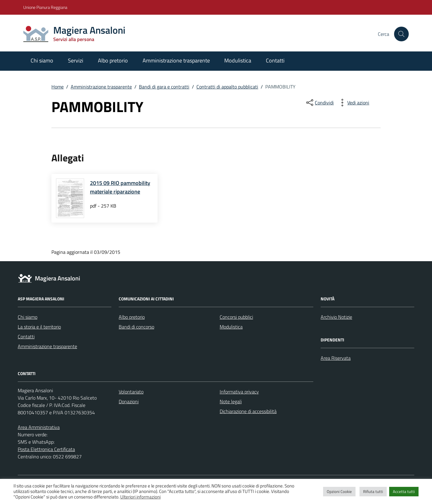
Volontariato (131, 392)
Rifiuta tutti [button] (373, 491)
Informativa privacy (239, 392)
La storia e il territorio (39, 327)
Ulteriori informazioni (140, 497)
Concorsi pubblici (236, 317)
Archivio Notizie (336, 317)
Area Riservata (336, 358)
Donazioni (129, 401)
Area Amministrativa (39, 427)
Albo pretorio (113, 60)
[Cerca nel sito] (401, 34)
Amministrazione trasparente (176, 60)
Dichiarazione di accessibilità (248, 411)
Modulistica (238, 60)
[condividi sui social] (319, 103)
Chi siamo (42, 60)
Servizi (76, 60)
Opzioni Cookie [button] (339, 491)
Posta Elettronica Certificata (46, 449)
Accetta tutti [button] (404, 491)
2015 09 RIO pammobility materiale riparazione (120, 187)
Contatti (275, 60)
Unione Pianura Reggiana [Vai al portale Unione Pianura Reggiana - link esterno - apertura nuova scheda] (45, 7)
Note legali (231, 401)
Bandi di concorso (136, 327)
